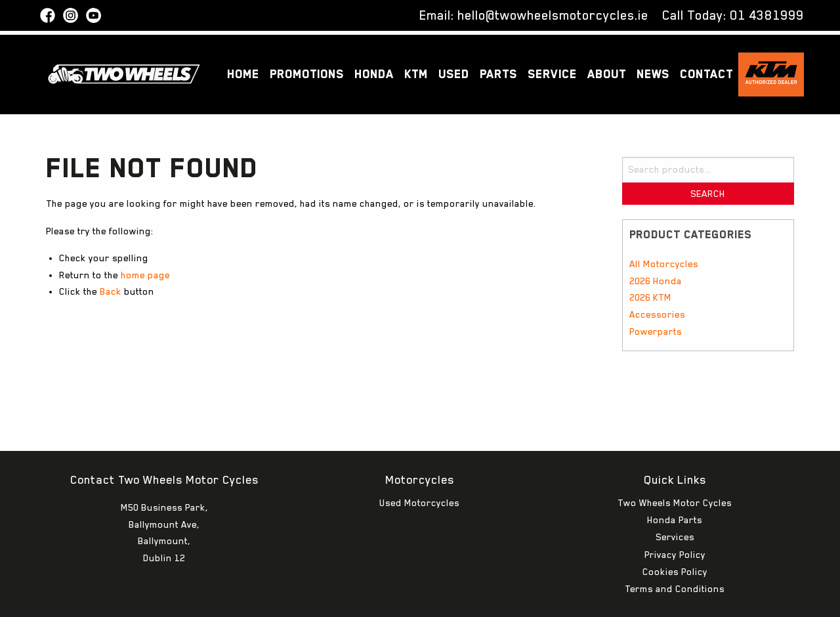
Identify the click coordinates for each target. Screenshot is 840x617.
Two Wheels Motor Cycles (675, 463)
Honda (374, 74)
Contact (706, 74)
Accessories (657, 314)
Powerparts (656, 331)
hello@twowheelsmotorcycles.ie (553, 15)
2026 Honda (656, 281)
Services (675, 498)
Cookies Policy (675, 532)
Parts (498, 74)
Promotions (307, 74)
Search (708, 194)
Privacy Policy (675, 515)
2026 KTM (650, 297)
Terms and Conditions (675, 549)
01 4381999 (767, 15)
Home (243, 74)
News (653, 74)
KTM (416, 74)
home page (145, 275)
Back (111, 291)
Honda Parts (675, 480)
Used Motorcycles (419, 463)
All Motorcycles (664, 264)
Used (454, 74)
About (607, 74)
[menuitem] (243, 74)
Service (552, 74)
